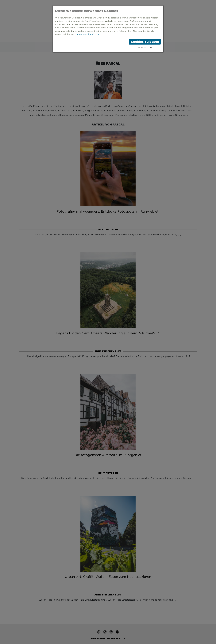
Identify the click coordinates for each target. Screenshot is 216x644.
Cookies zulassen (145, 42)
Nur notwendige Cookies (88, 34)
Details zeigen (143, 48)
